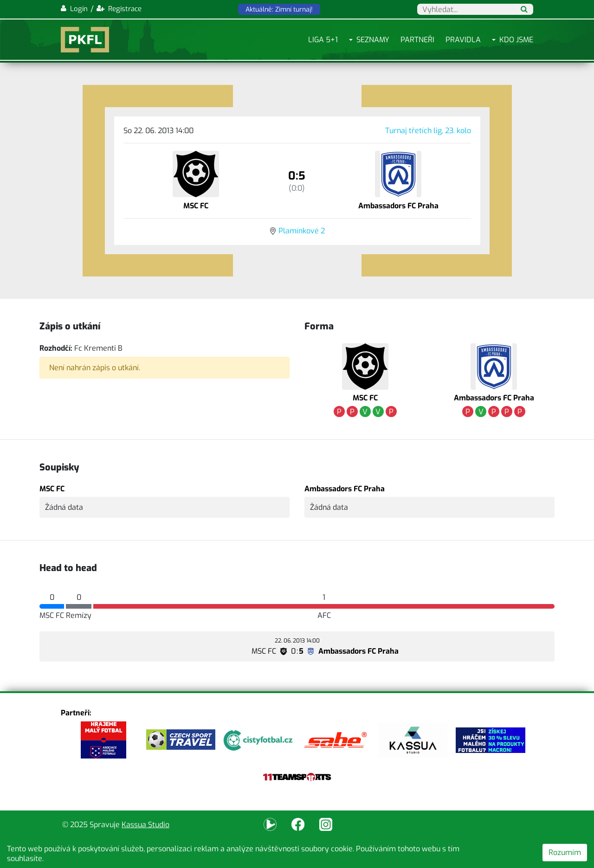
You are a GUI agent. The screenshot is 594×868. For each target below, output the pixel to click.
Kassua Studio (145, 825)
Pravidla (463, 40)
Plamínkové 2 (302, 231)
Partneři (417, 40)
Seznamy (373, 40)
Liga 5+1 (323, 40)
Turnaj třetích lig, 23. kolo (428, 131)
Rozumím (565, 852)
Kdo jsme (516, 40)
